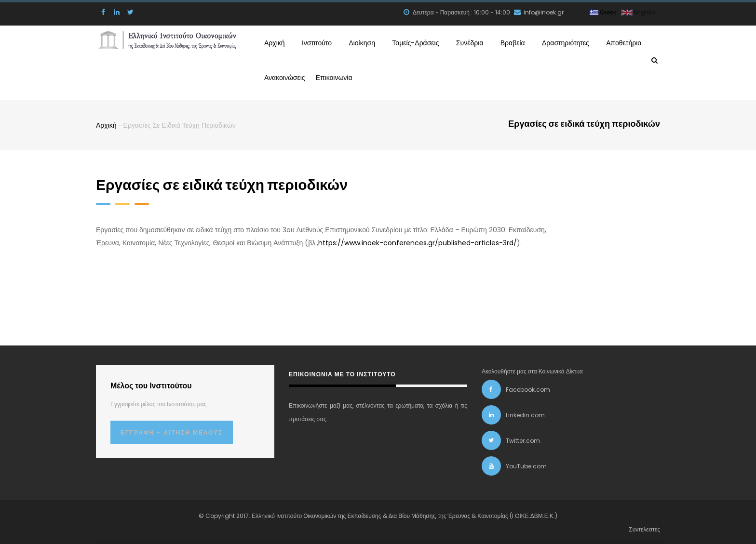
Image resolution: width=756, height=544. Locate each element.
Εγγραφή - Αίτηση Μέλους (172, 431)
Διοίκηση (362, 42)
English (638, 12)
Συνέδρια (469, 42)
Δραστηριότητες (563, 42)
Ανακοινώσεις (288, 76)
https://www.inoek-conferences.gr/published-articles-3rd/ (418, 241)
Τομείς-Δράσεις (416, 42)
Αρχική (276, 42)
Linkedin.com (525, 413)
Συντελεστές (644, 527)
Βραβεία (510, 42)
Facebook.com (528, 388)
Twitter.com (523, 439)
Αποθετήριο (621, 42)
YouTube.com (526, 464)
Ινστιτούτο (317, 42)
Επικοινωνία (344, 76)
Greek (603, 12)
